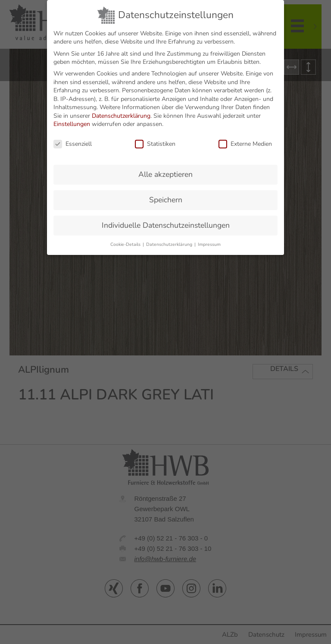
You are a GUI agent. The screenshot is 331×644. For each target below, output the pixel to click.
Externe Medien (245, 140)
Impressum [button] (209, 240)
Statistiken (155, 140)
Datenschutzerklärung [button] (170, 240)
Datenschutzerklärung (121, 112)
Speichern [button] (166, 195)
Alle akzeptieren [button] (165, 170)
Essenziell (73, 140)
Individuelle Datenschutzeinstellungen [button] (166, 221)
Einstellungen (72, 120)
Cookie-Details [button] (126, 240)
